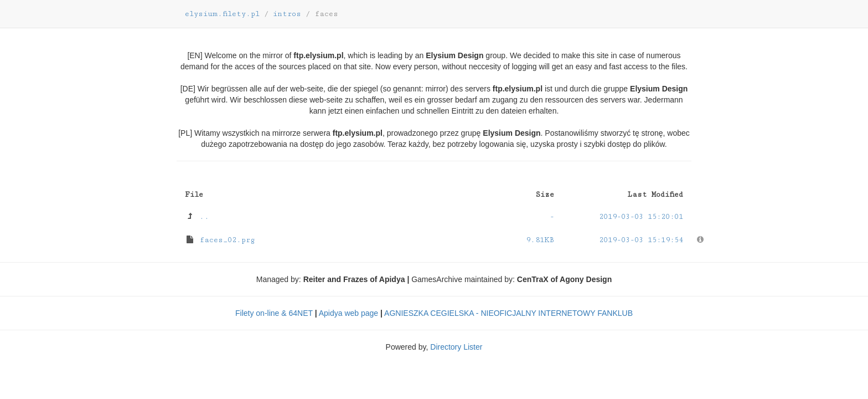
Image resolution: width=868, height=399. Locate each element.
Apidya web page (348, 313)
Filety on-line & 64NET (274, 313)
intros (287, 14)
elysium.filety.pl (222, 14)
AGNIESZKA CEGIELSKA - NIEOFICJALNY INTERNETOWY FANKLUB (508, 313)
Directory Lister (456, 347)
